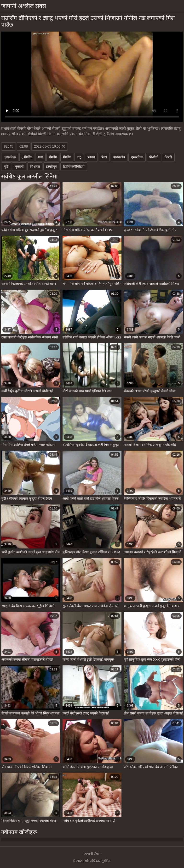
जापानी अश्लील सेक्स (24, 6)
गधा (40, 157)
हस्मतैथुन (51, 166)
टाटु (79, 157)
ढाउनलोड (119, 157)
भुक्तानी (19, 166)
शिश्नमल (35, 166)
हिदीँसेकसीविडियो (74, 166)
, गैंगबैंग (27, 157)
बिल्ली (168, 157)
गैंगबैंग (53, 157)
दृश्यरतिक (137, 157)
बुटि (6, 166)
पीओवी (154, 157)
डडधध (91, 157)
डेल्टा (104, 157)
